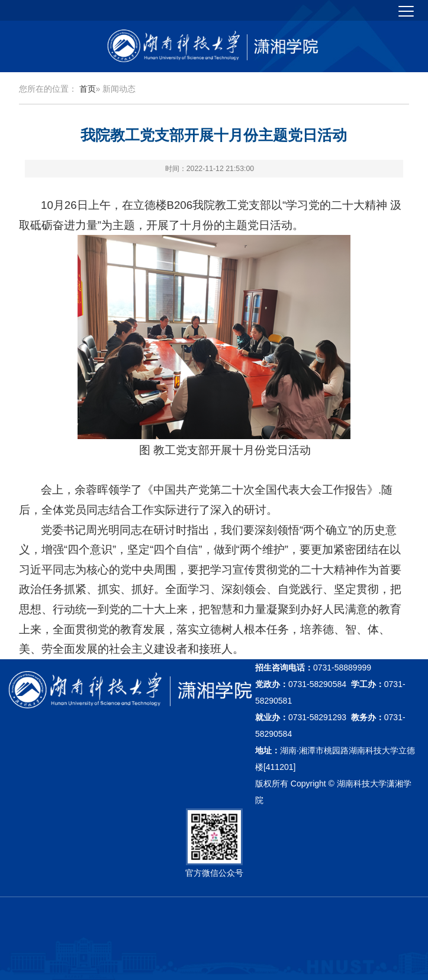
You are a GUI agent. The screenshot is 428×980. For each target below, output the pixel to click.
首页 (88, 89)
